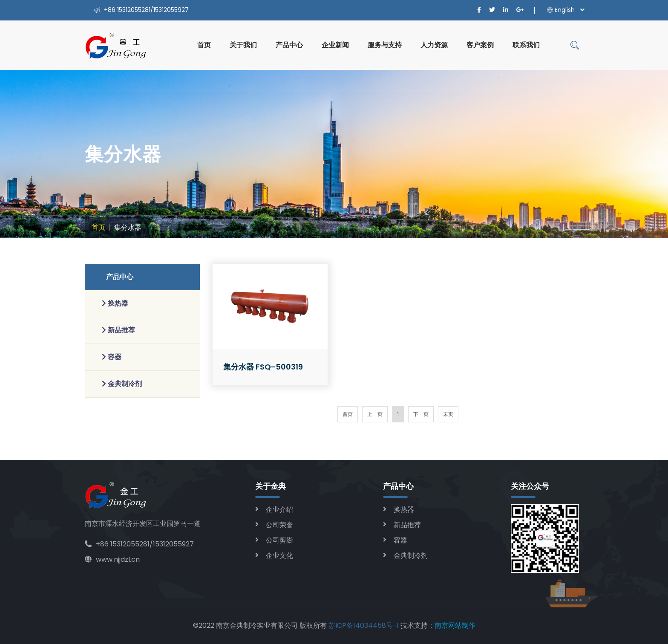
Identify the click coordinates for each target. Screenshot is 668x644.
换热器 (404, 510)
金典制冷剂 (411, 556)
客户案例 (480, 45)
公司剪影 (279, 540)
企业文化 (279, 556)
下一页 (421, 414)
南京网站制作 (455, 625)
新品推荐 (407, 525)
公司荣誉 (279, 525)
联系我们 (526, 45)
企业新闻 (335, 45)
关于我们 (243, 45)
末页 (448, 414)
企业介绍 (279, 510)
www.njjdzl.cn (112, 559)
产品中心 (289, 45)
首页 (204, 45)
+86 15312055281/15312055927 (139, 544)
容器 (400, 540)
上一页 (375, 414)
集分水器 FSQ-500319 (263, 367)
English (561, 10)
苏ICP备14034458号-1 (364, 625)
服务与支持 (385, 45)
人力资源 (434, 45)
